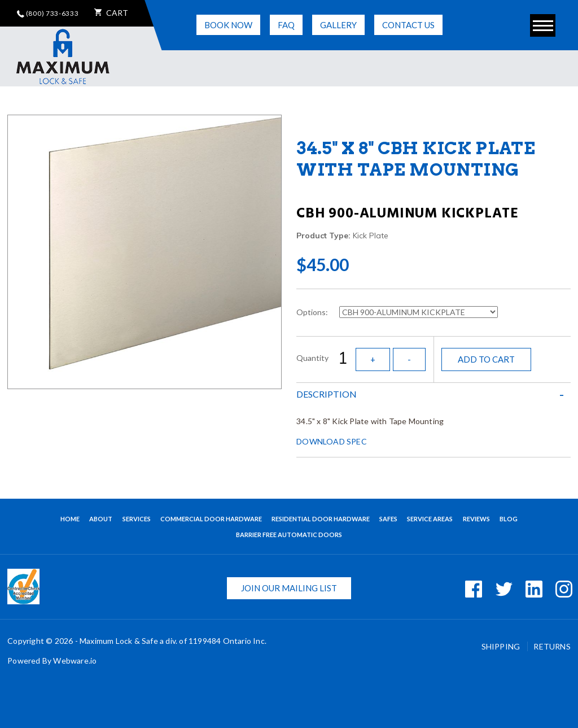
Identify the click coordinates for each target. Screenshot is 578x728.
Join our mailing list (289, 588)
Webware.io (75, 661)
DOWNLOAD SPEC (332, 441)
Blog (509, 519)
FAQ (286, 25)
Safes (388, 519)
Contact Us (408, 25)
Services (137, 519)
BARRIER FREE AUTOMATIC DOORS (289, 535)
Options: (314, 312)
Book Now (228, 25)
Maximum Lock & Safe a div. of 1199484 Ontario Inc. (173, 641)
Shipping (502, 646)
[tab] (433, 394)
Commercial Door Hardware (211, 519)
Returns (552, 646)
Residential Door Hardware (321, 519)
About (101, 519)
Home (70, 519)
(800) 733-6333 (48, 13)
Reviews (476, 519)
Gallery (338, 25)
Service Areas (430, 519)
